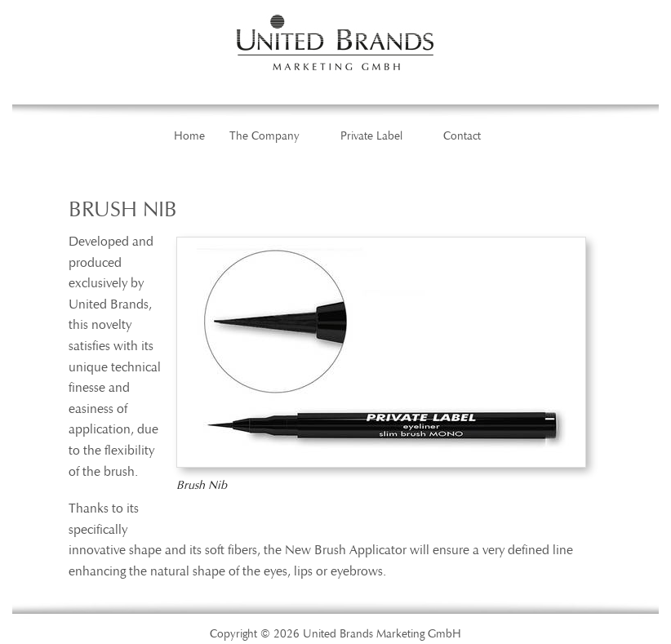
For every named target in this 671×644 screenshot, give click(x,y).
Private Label (371, 136)
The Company (264, 136)
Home (189, 136)
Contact (462, 136)
